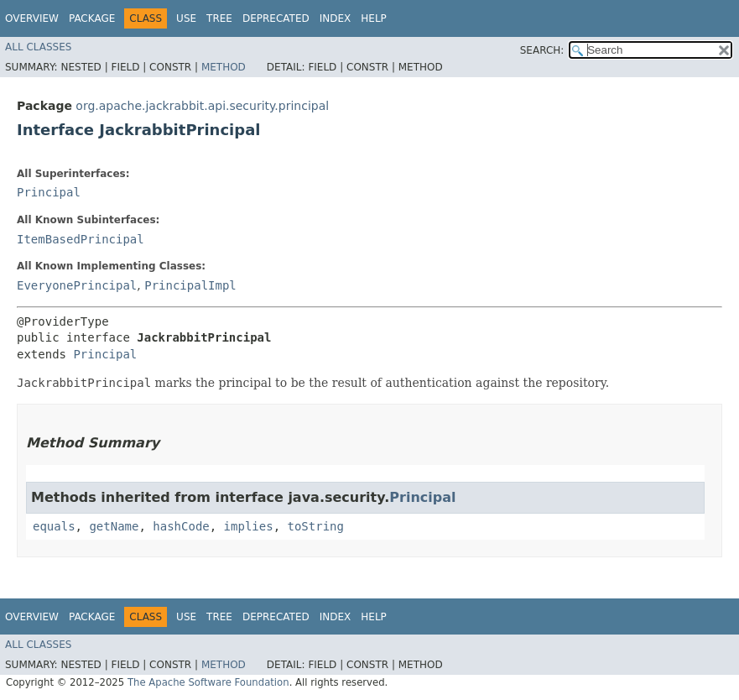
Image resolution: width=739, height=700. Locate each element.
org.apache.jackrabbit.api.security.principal (202, 106)
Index (336, 18)
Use (186, 18)
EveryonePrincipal (77, 285)
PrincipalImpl (190, 285)
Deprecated (276, 18)
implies (249, 526)
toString (315, 526)
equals (54, 526)
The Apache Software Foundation (208, 682)
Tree (219, 18)
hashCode (181, 526)
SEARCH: (542, 50)
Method (224, 67)
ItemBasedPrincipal (81, 239)
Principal (49, 192)
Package (92, 18)
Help (374, 18)
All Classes (38, 47)
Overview (32, 18)
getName (114, 526)
